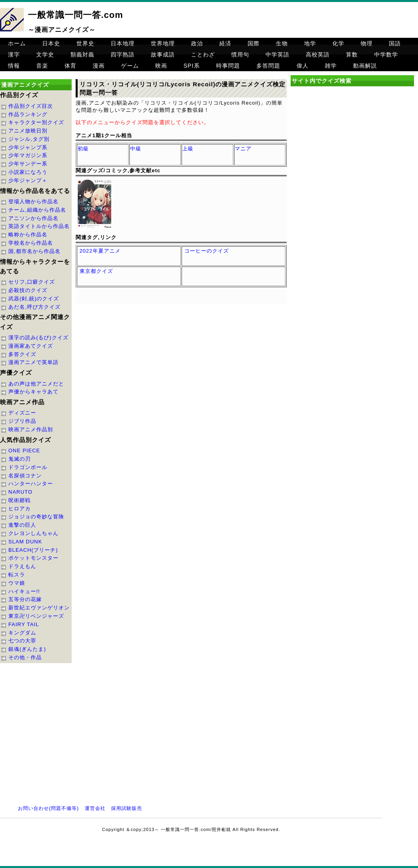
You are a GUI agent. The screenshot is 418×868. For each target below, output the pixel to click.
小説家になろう (28, 172)
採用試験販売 (127, 808)
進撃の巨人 (22, 525)
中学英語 (277, 54)
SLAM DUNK (25, 542)
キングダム (22, 633)
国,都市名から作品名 (34, 251)
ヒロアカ (20, 509)
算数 (352, 54)
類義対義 (82, 54)
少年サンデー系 (28, 164)
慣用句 (240, 54)
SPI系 (192, 66)
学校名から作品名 (31, 243)
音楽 (42, 66)
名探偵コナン (25, 476)
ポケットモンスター (33, 558)
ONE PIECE (24, 451)
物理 (367, 43)
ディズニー (22, 413)
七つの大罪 (22, 641)
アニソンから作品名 (33, 218)
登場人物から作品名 (33, 201)
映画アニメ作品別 (31, 429)
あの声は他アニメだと (36, 384)
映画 (161, 66)
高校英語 (318, 54)
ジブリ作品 (22, 421)
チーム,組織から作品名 (37, 210)
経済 (225, 43)
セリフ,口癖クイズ (32, 282)
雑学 (331, 66)
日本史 (51, 43)
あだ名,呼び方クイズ (34, 307)
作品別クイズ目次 (31, 106)
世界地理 (163, 43)
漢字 (14, 54)
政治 (197, 43)
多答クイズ (22, 354)
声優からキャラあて (33, 392)
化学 (338, 43)
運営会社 (95, 808)
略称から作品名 (28, 235)
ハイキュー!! (24, 591)
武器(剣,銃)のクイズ (34, 299)
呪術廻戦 (20, 500)
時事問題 (228, 66)
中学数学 (386, 54)
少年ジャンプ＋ (28, 180)
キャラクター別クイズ (36, 122)
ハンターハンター (31, 484)
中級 (136, 149)
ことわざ (203, 54)
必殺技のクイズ (28, 290)
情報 (14, 66)
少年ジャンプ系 (28, 147)
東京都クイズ (96, 271)
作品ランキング (28, 114)
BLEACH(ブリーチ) (33, 550)
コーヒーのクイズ (207, 251)
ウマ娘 (17, 583)
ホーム (17, 43)
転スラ (17, 575)
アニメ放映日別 (28, 131)
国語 (395, 43)
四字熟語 (123, 54)
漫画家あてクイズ (31, 346)
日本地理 (123, 43)
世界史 (85, 43)
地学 (310, 43)
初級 (83, 149)
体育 (70, 66)
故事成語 (163, 54)
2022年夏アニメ (100, 251)
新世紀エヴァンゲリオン (39, 608)
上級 (188, 149)
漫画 (99, 66)
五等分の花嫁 (25, 599)
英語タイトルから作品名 (39, 226)
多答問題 (268, 66)
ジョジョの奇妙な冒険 (36, 517)
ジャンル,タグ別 (29, 139)
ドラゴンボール (28, 467)
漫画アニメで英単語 (33, 362)
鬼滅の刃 (20, 459)
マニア (243, 149)
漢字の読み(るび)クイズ (38, 338)
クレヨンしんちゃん (33, 533)
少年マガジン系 (28, 155)
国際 (254, 43)
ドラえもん (22, 566)
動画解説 (365, 66)
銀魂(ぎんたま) (27, 649)
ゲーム (130, 66)
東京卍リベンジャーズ (36, 616)
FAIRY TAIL (24, 624)
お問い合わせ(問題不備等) (48, 808)
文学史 (45, 54)
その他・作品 (25, 657)
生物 (282, 43)
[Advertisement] (352, 157)
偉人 (303, 66)
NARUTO (21, 492)
